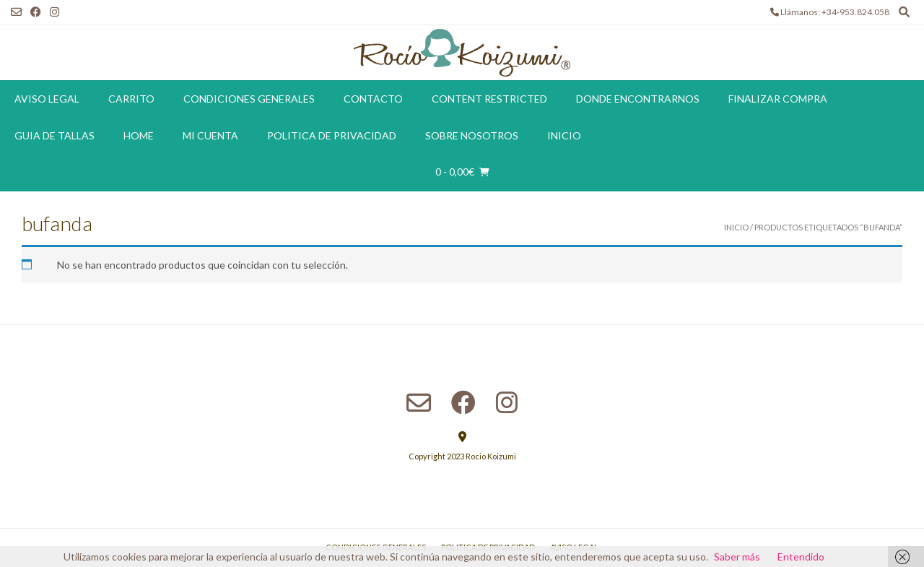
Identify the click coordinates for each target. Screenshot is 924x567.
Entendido (801, 557)
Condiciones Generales (249, 99)
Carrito (131, 99)
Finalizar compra (778, 99)
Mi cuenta (210, 135)
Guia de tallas (55, 135)
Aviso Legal (47, 99)
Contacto (373, 99)
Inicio (564, 135)
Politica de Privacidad (332, 135)
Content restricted (489, 99)
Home (139, 135)
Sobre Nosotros (472, 135)
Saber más (737, 557)
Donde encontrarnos (638, 99)
